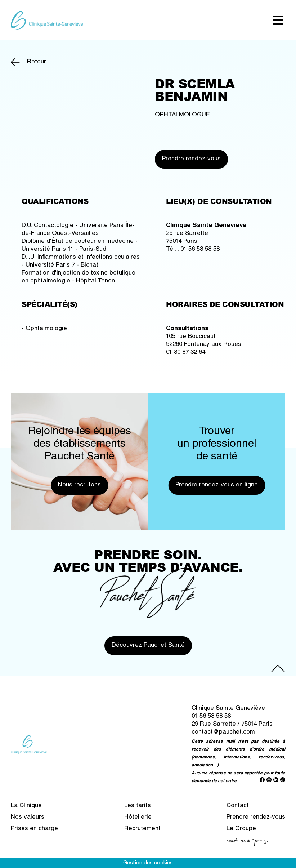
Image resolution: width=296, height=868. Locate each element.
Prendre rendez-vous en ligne (217, 485)
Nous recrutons (79, 485)
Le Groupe (241, 829)
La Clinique (26, 806)
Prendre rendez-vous (191, 159)
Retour (37, 62)
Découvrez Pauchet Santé (148, 646)
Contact (238, 806)
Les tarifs (138, 806)
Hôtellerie (138, 817)
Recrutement (142, 829)
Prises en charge (34, 829)
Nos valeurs (28, 817)
